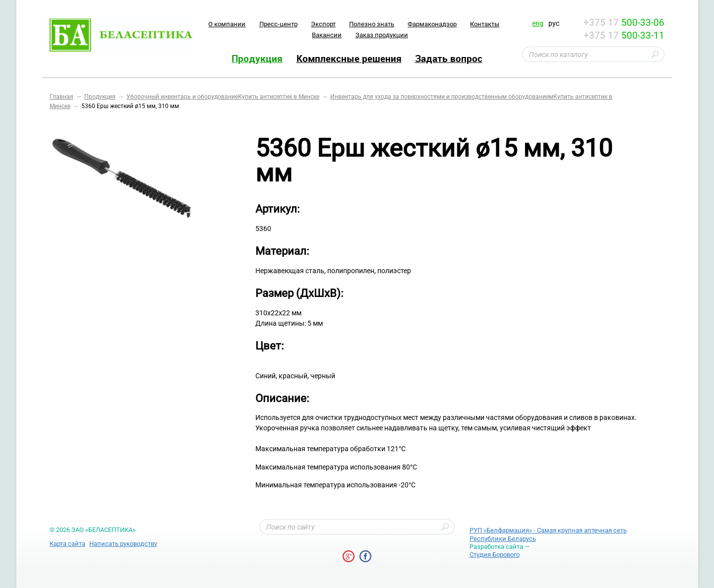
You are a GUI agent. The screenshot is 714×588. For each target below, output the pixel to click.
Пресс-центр (278, 24)
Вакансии (327, 35)
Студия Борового (495, 555)
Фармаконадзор (432, 24)
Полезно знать (372, 24)
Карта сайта (67, 544)
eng (538, 23)
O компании (227, 24)
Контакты (485, 24)
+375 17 (624, 23)
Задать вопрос (449, 59)
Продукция (257, 59)
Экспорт (323, 24)
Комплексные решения (349, 59)
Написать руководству (123, 544)
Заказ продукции (382, 35)
